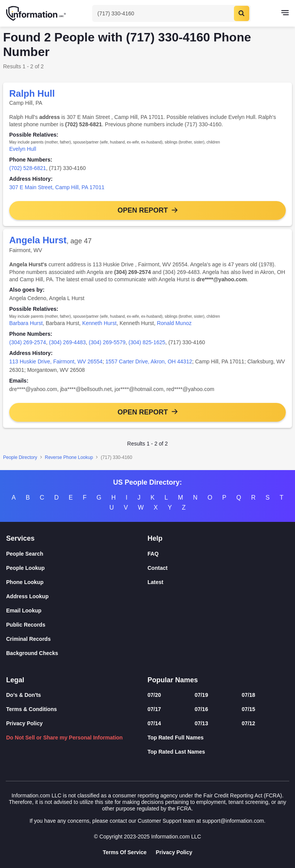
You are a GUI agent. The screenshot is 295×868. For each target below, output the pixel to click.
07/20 (154, 695)
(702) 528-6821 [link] (28, 168)
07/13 (201, 723)
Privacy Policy (24, 723)
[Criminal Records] (77, 639)
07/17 (154, 709)
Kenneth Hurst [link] (99, 323)
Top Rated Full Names (176, 738)
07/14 (154, 723)
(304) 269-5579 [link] (107, 342)
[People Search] (77, 554)
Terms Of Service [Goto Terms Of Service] (124, 852)
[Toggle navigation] (285, 13)
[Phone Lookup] (77, 582)
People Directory (20, 457)
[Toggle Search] (172, 13)
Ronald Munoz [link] (174, 323)
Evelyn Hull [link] (23, 149)
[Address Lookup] (77, 597)
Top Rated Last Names (176, 752)
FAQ (153, 554)
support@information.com (233, 821)
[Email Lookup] (77, 611)
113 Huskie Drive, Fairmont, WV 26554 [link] (56, 361)
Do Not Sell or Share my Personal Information (64, 738)
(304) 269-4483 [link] (68, 342)
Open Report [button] (143, 210)
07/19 (201, 695)
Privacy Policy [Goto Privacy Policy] (174, 852)
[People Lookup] (77, 568)
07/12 (248, 723)
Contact (157, 568)
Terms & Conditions (31, 709)
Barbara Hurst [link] (26, 323)
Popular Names (173, 680)
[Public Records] (77, 625)
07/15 (248, 709)
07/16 (201, 709)
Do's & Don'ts (24, 695)
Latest (155, 582)
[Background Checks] (77, 653)
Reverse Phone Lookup (69, 457)
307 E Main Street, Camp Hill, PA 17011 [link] (57, 187)
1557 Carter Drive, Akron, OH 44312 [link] (149, 361)
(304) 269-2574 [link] (28, 342)
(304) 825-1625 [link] (147, 342)
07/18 (248, 695)
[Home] (36, 13)
